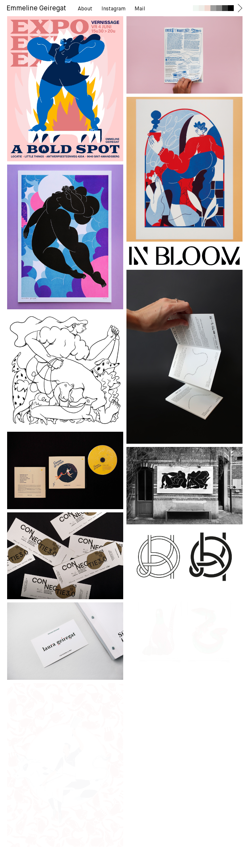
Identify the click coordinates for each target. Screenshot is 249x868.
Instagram (113, 9)
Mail (140, 9)
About (85, 9)
